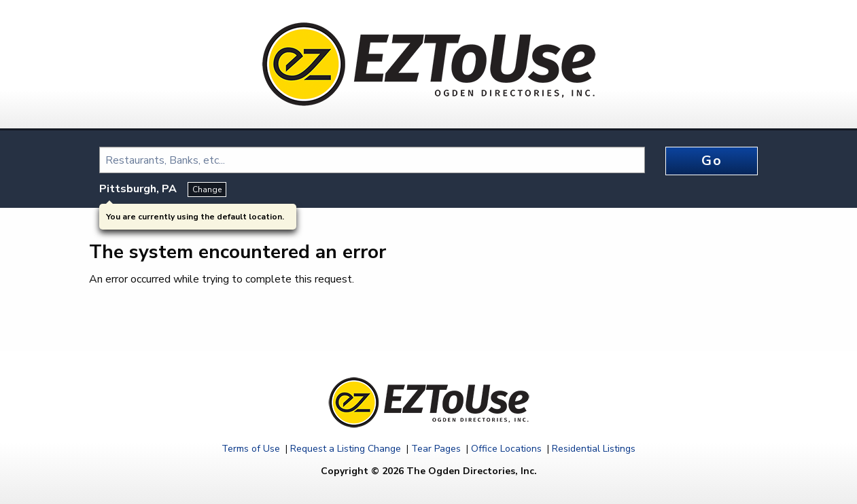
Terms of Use (251, 449)
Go (712, 161)
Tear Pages (436, 449)
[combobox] (372, 160)
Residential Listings (594, 449)
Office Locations (506, 449)
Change (207, 190)
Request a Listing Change (346, 449)
